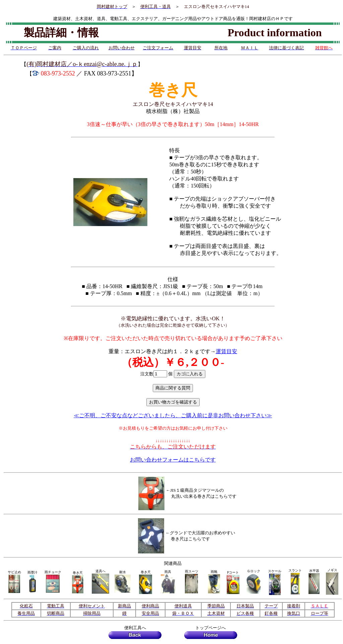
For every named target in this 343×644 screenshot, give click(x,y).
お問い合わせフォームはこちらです (173, 460)
